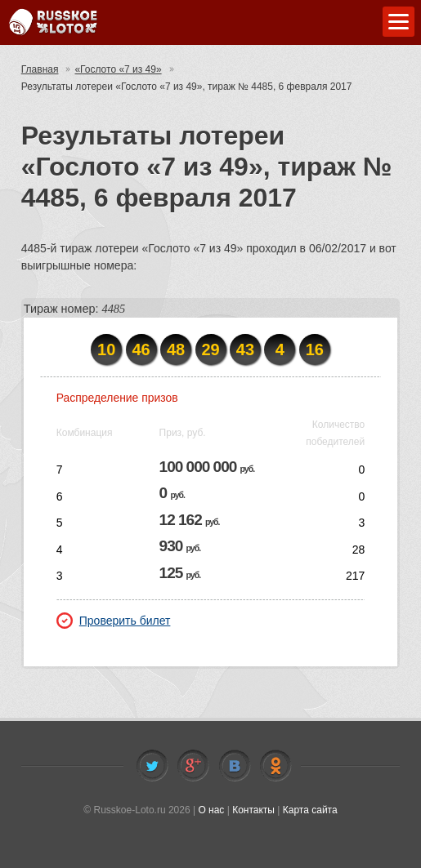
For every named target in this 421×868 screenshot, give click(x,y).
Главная (40, 69)
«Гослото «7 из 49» (118, 69)
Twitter (152, 766)
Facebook (193, 766)
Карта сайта (310, 810)
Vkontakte (235, 766)
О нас (211, 810)
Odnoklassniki (275, 766)
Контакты (253, 810)
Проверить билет (114, 621)
